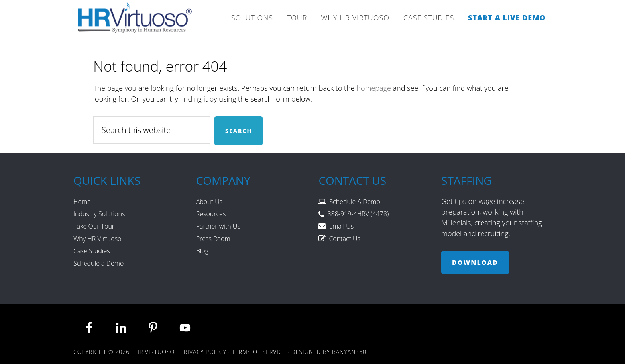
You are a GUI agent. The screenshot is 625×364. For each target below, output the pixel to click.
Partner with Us (218, 226)
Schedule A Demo (355, 202)
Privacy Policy (203, 352)
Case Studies (92, 251)
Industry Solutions (99, 214)
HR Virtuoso (135, 20)
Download (475, 262)
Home (82, 202)
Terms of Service (259, 352)
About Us (209, 202)
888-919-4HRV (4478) (358, 214)
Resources (211, 214)
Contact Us (345, 239)
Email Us (341, 226)
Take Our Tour (94, 226)
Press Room (213, 239)
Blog (202, 251)
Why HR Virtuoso (97, 239)
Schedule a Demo (98, 263)
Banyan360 (349, 352)
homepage (373, 88)
